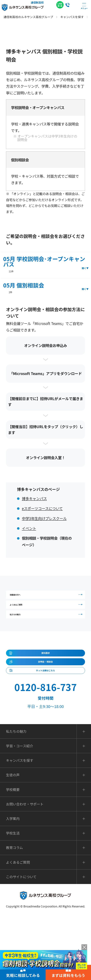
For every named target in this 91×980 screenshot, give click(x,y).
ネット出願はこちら (45, 726)
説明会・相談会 (45, 708)
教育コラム (14, 909)
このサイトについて (21, 938)
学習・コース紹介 (20, 807)
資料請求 (46, 689)
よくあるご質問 (47, 620)
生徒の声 (13, 836)
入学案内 (13, 880)
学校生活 (13, 894)
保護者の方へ (47, 599)
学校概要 (13, 851)
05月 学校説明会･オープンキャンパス (44, 264)
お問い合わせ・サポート (25, 865)
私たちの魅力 (47, 641)
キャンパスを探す (20, 822)
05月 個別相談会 (24, 288)
